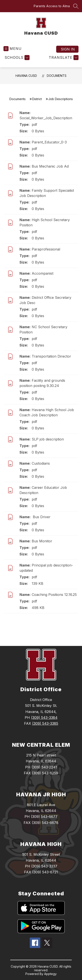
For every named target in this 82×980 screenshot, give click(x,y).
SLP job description (48, 439)
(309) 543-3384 (44, 718)
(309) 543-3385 (45, 723)
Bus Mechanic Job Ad (50, 166)
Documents (57, 76)
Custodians (41, 463)
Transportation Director (51, 356)
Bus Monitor (42, 541)
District (37, 99)
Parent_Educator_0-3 (49, 142)
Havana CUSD (26, 76)
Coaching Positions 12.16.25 (54, 595)
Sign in (68, 49)
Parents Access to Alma (52, 6)
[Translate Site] (63, 58)
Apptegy (50, 974)
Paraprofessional (46, 249)
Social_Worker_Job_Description (46, 118)
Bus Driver (41, 517)
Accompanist (43, 273)
